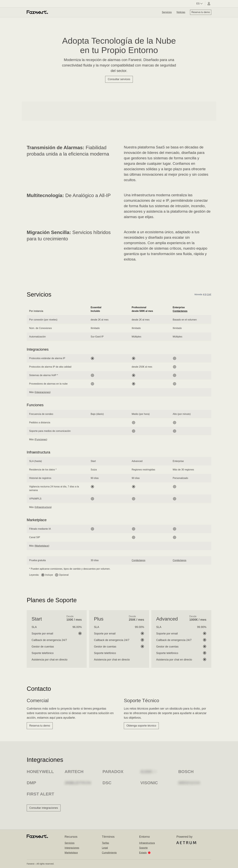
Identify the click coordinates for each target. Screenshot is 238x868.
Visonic (149, 783)
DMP (31, 783)
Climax (149, 772)
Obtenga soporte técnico (141, 726)
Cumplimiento (109, 853)
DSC (107, 783)
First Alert (40, 794)
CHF (209, 294)
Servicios (167, 12)
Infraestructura (43, 507)
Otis (183, 783)
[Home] (37, 12)
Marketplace (42, 546)
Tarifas (105, 843)
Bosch (186, 772)
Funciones (41, 439)
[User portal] (209, 4)
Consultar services (119, 79)
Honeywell (40, 772)
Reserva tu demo (201, 12)
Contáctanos (139, 560)
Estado (145, 853)
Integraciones (42, 392)
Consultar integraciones (44, 808)
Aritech (74, 772)
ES (200, 4)
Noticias (181, 12)
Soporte (143, 848)
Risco (71, 783)
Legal (105, 848)
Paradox (113, 772)
